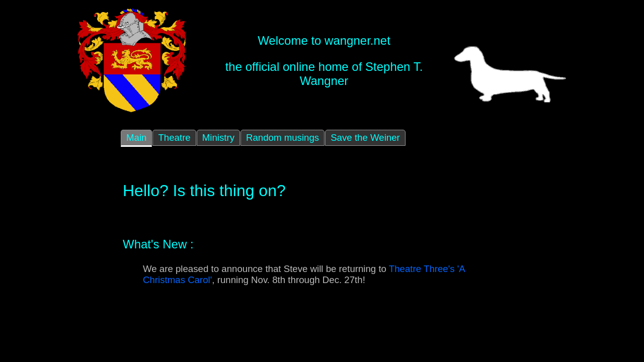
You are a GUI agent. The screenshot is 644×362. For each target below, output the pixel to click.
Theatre (174, 138)
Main (136, 138)
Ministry (218, 138)
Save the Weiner (365, 138)
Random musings (283, 138)
